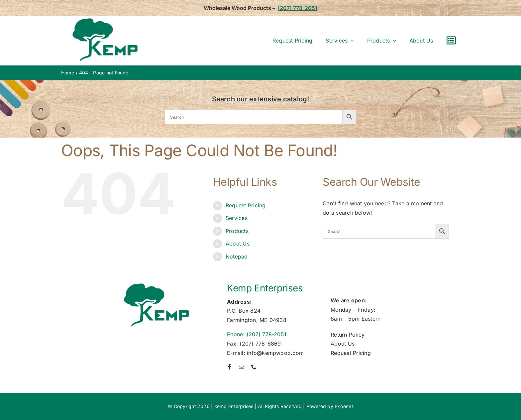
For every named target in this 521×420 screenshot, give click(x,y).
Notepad (237, 257)
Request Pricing (246, 205)
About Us (238, 244)
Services (237, 218)
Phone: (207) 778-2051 (257, 334)
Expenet (344, 406)
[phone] (254, 367)
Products (237, 231)
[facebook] (230, 367)
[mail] (242, 367)
